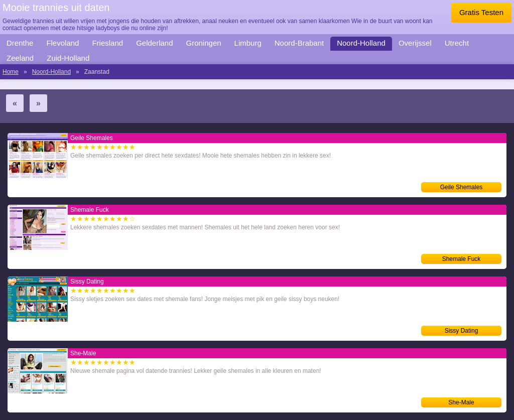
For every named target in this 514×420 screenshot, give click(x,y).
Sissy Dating (462, 331)
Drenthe (20, 43)
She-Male (461, 402)
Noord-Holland (361, 43)
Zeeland (20, 58)
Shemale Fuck (462, 259)
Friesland (107, 43)
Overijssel (415, 43)
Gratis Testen (481, 12)
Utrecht (457, 43)
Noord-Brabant (299, 43)
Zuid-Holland (68, 58)
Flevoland (62, 43)
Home (11, 72)
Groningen (204, 43)
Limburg (248, 43)
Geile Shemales (462, 187)
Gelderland (154, 43)
